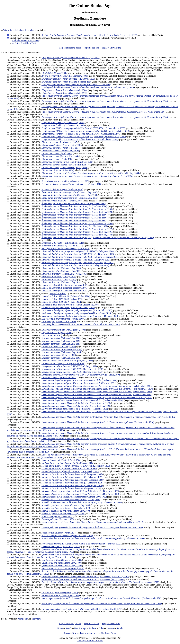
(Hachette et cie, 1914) (98, 422)
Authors (92, 628)
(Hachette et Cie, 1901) (59, 322)
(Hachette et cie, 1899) (97, 397)
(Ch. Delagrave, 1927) (78, 263)
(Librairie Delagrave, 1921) (80, 257)
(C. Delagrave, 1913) (72, 485)
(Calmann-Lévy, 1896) (62, 349)
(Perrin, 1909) (64, 165)
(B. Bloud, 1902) (81, 375)
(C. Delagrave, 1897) (72, 477)
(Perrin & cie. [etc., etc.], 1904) (67, 361)
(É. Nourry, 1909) (63, 319)
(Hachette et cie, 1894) (82, 400)
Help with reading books (70, 48)
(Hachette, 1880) (74, 206)
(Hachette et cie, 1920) (76, 403)
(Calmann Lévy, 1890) (66, 505)
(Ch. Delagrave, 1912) (78, 254)
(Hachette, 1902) (81, 544)
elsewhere (36, 619)
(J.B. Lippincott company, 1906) (64, 288)
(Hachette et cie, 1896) (63, 125)
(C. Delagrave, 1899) (73, 480)
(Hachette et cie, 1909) (97, 392)
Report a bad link (91, 48)
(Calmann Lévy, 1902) (61, 358)
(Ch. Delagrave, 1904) (78, 251)
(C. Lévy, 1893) (59, 347)
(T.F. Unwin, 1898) (68, 79)
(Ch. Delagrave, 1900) (80, 491)
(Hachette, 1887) (74, 221)
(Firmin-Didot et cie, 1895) (65, 181)
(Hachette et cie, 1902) (102, 598)
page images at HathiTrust (24, 43)
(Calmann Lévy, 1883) (61, 338)
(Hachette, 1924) (109, 417)
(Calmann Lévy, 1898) (66, 508)
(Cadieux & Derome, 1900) (80, 316)
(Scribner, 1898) (67, 82)
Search (69, 628)
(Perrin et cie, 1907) (59, 142)
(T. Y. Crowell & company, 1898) (76, 466)
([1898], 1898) (64, 330)
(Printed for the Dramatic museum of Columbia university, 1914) (81, 324)
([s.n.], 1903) (57, 153)
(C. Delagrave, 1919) (72, 483)
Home (60, 628)
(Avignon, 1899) (56, 333)
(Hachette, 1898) (75, 409)
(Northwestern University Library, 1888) (98, 238)
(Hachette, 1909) (62, 189)
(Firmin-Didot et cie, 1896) (70, 305)
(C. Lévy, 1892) (69, 366)
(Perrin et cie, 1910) (64, 93)
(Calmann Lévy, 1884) (61, 268)
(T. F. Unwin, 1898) (70, 469)
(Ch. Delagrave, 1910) (80, 494)
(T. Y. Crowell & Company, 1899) (65, 76)
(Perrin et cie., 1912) (59, 378)
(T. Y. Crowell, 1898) (70, 471)
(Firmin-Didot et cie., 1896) (68, 308)
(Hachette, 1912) (57, 516)
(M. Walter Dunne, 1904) (104, 112)
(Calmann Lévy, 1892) (61, 282)
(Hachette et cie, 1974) (84, 137)
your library (23, 619)
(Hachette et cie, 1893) (77, 212)
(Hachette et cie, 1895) (97, 395)
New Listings (80, 628)
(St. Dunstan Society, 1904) (105, 101)
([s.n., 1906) (61, 302)
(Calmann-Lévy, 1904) (61, 595)
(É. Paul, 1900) (76, 85)
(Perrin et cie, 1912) (85, 577)
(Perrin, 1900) (57, 159)
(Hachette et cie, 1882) (82, 502)
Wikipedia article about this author (19, 30)
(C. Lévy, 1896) (59, 279)
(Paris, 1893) (52, 335)
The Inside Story (108, 633)
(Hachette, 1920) (58, 519)
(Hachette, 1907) (67, 536)
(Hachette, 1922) (75, 226)
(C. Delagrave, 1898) (72, 474)
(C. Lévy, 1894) (91, 173)
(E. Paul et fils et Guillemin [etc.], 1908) (88, 87)
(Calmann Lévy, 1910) (74, 497)
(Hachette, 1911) (61, 246)
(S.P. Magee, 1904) (54, 73)
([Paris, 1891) (80, 139)
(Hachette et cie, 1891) (77, 232)
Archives (94, 633)
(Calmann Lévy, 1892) (63, 123)
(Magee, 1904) (67, 463)
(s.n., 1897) (71, 58)
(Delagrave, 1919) (76, 260)
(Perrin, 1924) (59, 533)
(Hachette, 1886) (74, 215)
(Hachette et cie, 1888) (77, 235)
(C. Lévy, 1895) (71, 500)
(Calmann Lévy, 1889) (62, 560)
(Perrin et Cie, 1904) (60, 156)
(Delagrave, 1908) (75, 265)
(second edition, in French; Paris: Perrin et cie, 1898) (89, 35)
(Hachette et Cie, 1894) (97, 389)
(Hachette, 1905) (74, 203)
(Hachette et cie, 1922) (77, 229)
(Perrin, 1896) (87, 176)
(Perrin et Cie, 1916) (67, 162)
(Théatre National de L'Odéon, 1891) (71, 184)
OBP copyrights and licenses (90, 640)
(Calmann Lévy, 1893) (83, 128)
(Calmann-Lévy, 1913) (70, 198)
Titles (101, 628)
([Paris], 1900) (61, 460)
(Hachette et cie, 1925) (72, 372)
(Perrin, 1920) (60, 593)
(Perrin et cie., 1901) (62, 145)
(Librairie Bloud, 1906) (63, 568)
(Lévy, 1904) (58, 170)
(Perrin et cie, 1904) (64, 90)
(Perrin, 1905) (82, 579)
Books (67, 633)
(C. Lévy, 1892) (59, 355)
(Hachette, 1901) (81, 134)
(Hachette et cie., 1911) (63, 243)
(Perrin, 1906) (64, 168)
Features (84, 633)
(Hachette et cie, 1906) (102, 604)
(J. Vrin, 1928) (66, 248)
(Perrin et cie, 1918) (60, 151)
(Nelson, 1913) (62, 299)
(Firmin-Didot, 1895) (77, 310)
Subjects (110, 628)
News (75, 633)
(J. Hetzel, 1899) (63, 363)
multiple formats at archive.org (26, 40)
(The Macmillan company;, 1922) (100, 582)
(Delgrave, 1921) (71, 488)
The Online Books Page (90, 5)
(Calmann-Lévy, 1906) (66, 296)
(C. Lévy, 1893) (59, 277)
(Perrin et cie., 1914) (61, 148)
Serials (120, 628)
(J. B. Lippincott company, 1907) (65, 285)
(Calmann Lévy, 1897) (62, 563)
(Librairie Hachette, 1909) (85, 131)
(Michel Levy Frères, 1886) (64, 274)
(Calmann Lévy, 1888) (62, 566)
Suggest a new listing (112, 48)
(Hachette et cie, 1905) (77, 209)
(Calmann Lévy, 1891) (61, 271)
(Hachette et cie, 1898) (76, 406)
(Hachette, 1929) (79, 380)
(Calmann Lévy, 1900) (69, 195)
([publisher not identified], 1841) (82, 609)
